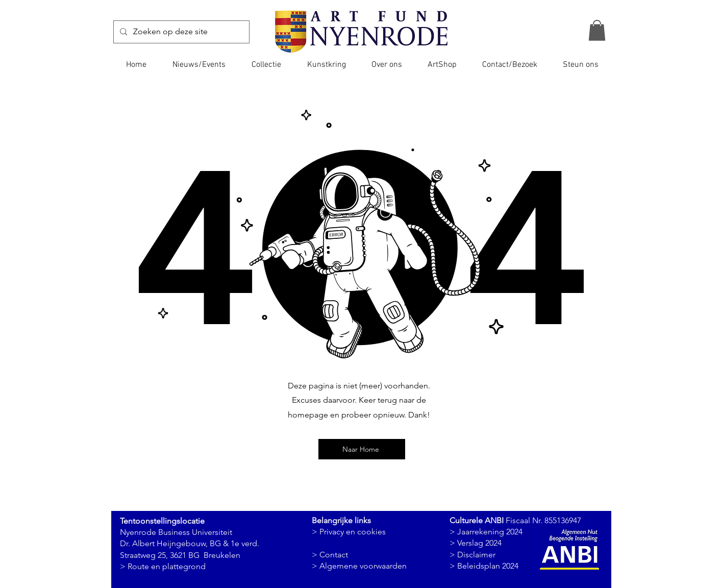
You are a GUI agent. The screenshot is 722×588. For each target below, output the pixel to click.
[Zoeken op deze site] (180, 32)
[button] (597, 30)
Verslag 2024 (479, 543)
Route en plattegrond (167, 566)
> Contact (330, 555)
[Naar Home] (362, 449)
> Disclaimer (472, 555)
